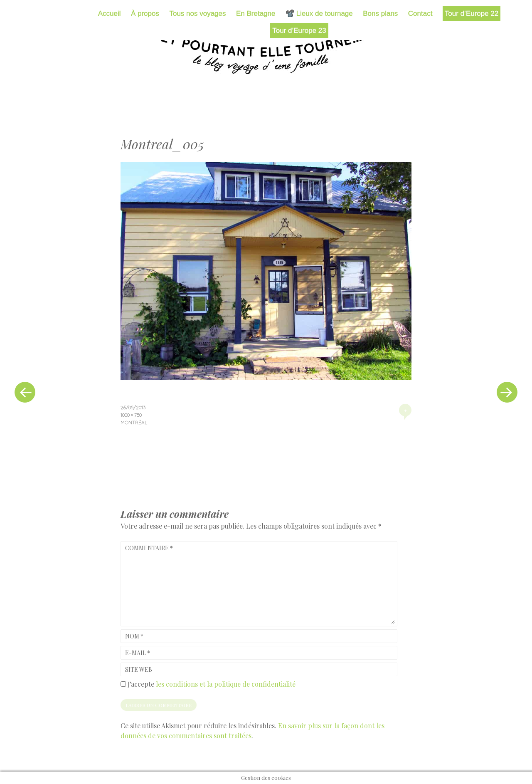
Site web (139, 669)
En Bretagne (256, 14)
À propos (145, 14)
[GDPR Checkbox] (123, 684)
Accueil (110, 14)
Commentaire (149, 548)
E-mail (138, 653)
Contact (420, 14)
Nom (134, 636)
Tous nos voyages (197, 14)
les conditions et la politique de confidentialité (226, 684)
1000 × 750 (131, 415)
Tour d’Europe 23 (299, 31)
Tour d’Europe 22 (472, 14)
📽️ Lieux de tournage (319, 14)
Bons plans (380, 14)
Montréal (134, 422)
